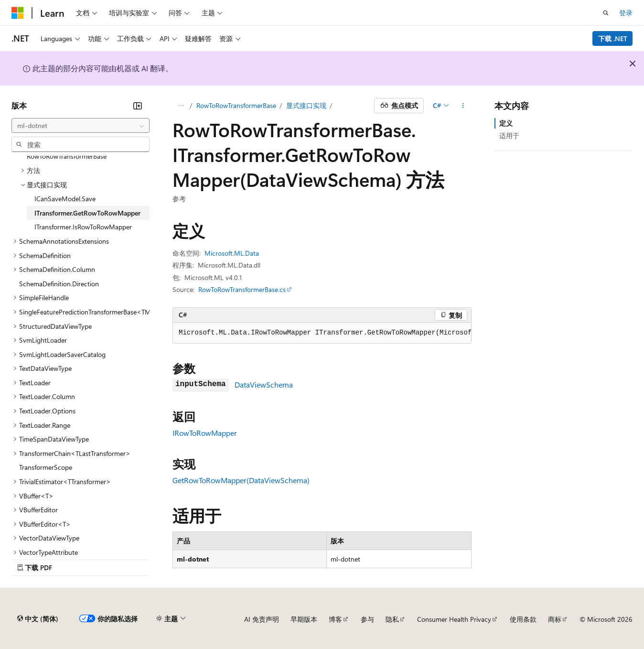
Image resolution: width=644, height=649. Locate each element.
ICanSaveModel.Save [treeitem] (65, 199)
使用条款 (523, 619)
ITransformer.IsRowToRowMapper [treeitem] (83, 227)
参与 (367, 619)
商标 (555, 619)
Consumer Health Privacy (454, 619)
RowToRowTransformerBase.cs (242, 289)
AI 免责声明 (262, 619)
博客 (335, 619)
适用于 (509, 135)
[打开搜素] (606, 13)
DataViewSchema (264, 384)
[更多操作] (463, 106)
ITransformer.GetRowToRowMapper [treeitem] (87, 213)
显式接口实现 (306, 105)
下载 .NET (613, 38)
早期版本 (304, 619)
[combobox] (80, 126)
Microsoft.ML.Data (232, 253)
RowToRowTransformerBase (236, 105)
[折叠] (138, 106)
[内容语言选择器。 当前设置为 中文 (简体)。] (38, 619)
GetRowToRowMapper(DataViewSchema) (241, 480)
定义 (506, 123)
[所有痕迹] (181, 106)
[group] (322, 333)
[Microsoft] (18, 13)
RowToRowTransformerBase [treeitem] (67, 156)
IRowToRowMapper (205, 433)
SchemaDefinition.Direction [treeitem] (59, 284)
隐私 (392, 619)
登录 (626, 13)
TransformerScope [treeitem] (46, 467)
